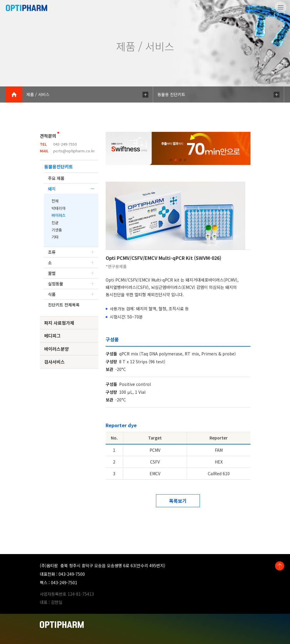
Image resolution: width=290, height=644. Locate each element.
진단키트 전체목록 (64, 305)
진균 (55, 223)
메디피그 (52, 336)
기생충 (57, 230)
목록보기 (178, 501)
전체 (55, 201)
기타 (55, 237)
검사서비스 (54, 362)
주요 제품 (56, 178)
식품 (71, 294)
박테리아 (59, 208)
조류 (71, 252)
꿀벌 (71, 273)
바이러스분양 (56, 349)
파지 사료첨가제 (59, 323)
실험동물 (71, 284)
